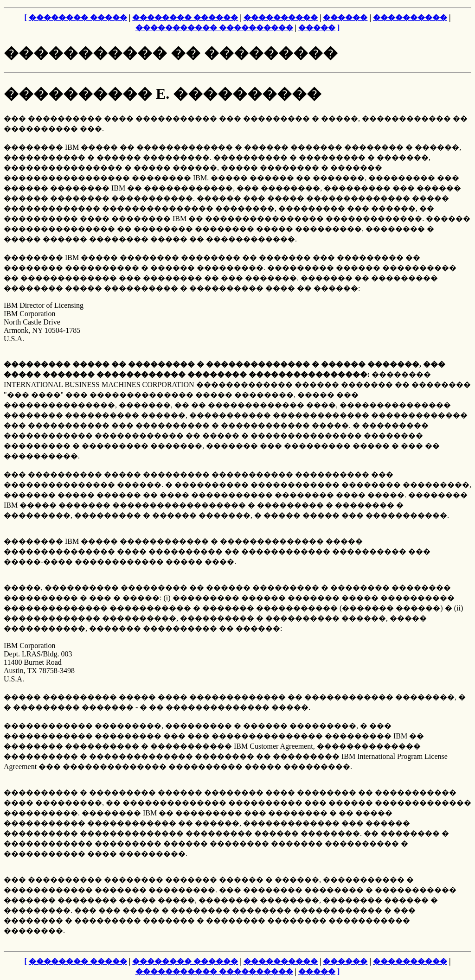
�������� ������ (185, 17)
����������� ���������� (214, 28)
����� (317, 28)
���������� (281, 17)
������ (345, 17)
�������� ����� (78, 17)
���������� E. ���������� (163, 94)
